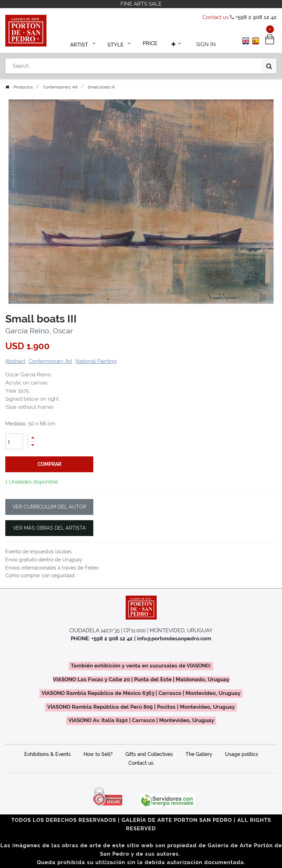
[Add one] (32, 438)
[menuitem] (150, 43)
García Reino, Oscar (39, 331)
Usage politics (242, 754)
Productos (23, 87)
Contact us (215, 17)
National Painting (96, 361)
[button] (174, 43)
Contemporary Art (60, 87)
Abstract (15, 361)
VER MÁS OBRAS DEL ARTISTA (49, 528)
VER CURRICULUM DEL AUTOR (49, 507)
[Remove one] (32, 445)
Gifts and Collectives (149, 754)
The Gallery (199, 754)
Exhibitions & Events (48, 754)
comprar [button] (49, 464)
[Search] (269, 64)
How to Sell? (98, 754)
